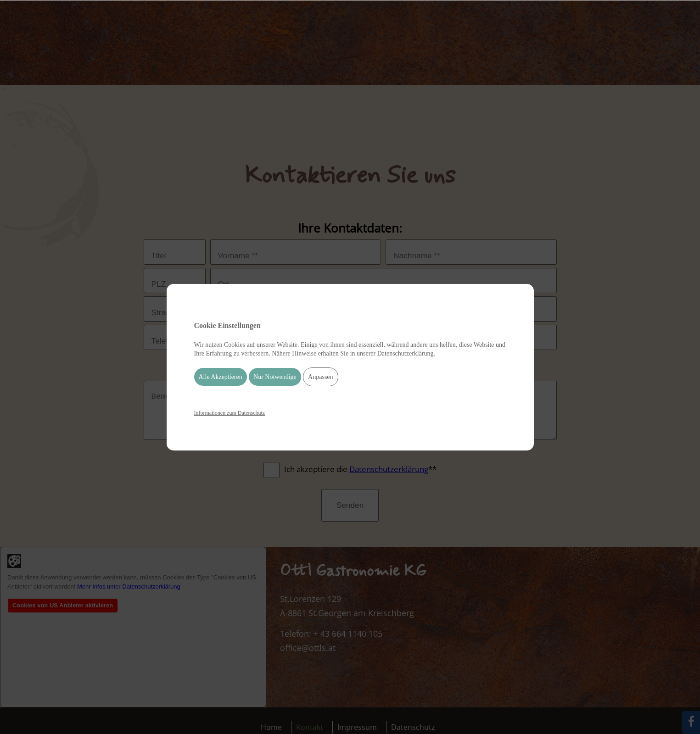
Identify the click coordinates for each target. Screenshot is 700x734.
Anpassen (320, 377)
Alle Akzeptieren (221, 377)
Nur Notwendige (275, 377)
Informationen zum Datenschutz (230, 413)
